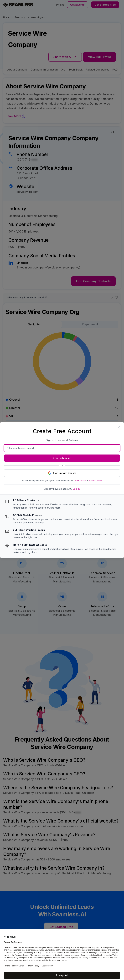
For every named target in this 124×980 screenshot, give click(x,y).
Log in (76, 489)
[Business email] (62, 448)
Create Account (62, 458)
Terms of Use (80, 481)
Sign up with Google (62, 473)
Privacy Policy (95, 481)
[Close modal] (119, 427)
